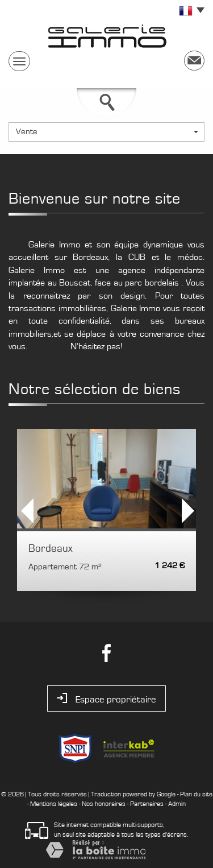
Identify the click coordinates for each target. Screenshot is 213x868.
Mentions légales (54, 804)
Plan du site (196, 794)
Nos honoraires (104, 804)
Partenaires (147, 804)
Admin (177, 804)
